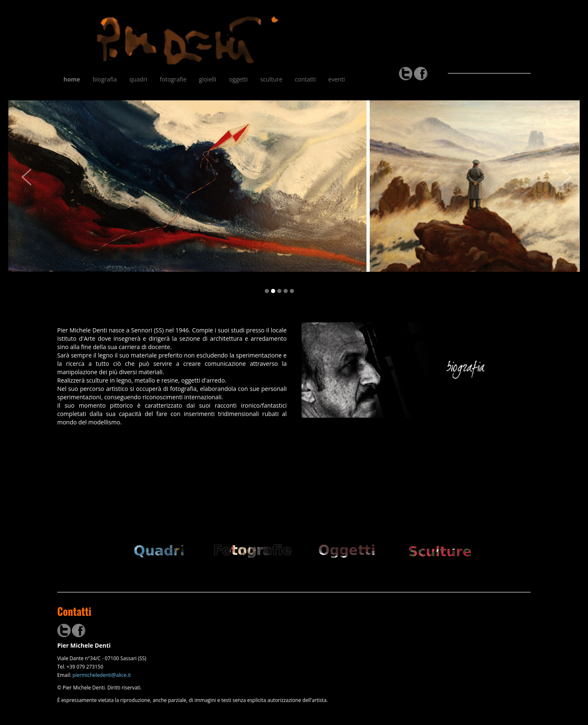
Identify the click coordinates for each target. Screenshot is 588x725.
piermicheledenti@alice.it (102, 675)
